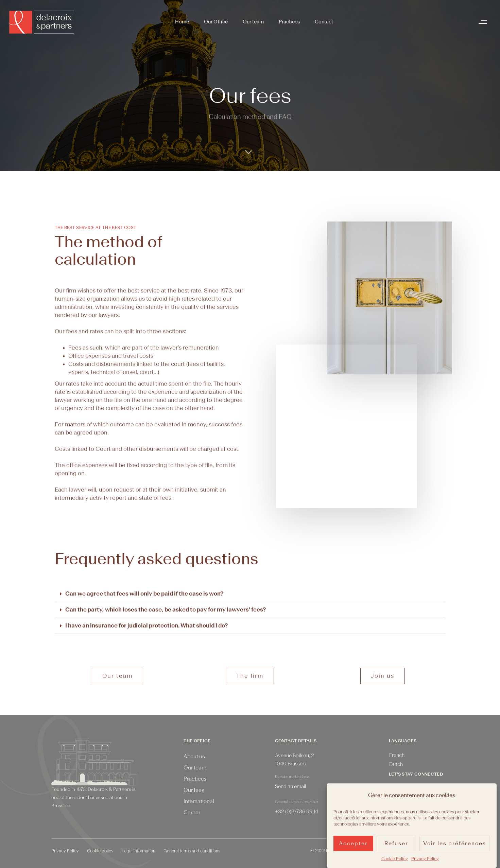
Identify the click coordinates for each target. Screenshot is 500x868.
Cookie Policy (395, 859)
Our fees (194, 790)
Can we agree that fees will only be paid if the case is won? (144, 594)
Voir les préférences (455, 844)
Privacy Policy (425, 859)
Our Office (216, 22)
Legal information (139, 851)
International (199, 801)
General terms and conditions (192, 851)
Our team (253, 22)
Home (182, 22)
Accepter (353, 844)
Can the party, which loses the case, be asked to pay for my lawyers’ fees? (166, 610)
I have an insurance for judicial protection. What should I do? (146, 626)
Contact (324, 22)
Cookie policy (100, 851)
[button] (484, 22)
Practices (289, 22)
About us (194, 757)
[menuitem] (397, 756)
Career (192, 813)
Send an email (290, 787)
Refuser (396, 844)
